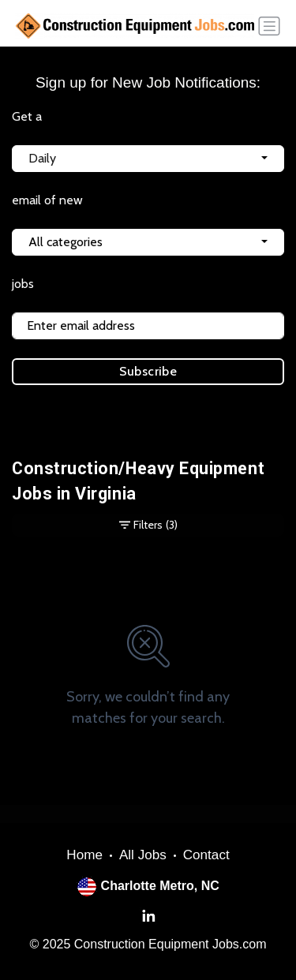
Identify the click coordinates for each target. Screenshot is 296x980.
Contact (206, 855)
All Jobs (143, 855)
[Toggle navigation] (269, 26)
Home (84, 855)
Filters (148, 525)
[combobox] (148, 159)
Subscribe (148, 371)
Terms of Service (94, 417)
